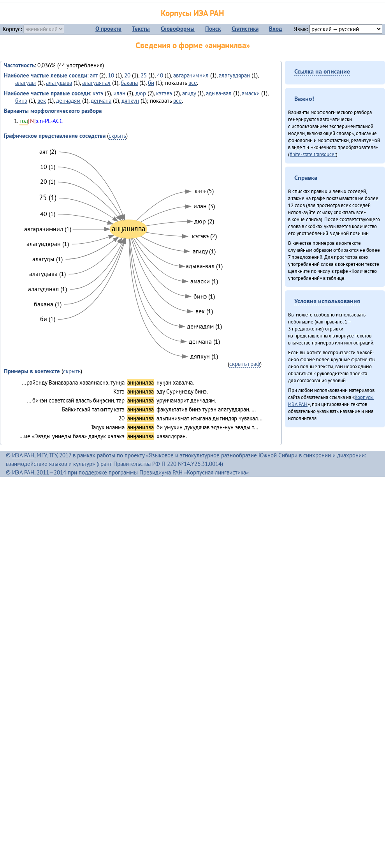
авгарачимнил (191, 75)
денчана (101, 101)
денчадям (68, 101)
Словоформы (178, 29)
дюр (141, 93)
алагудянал (96, 83)
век (42, 101)
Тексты (141, 29)
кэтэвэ (164, 93)
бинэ (21, 101)
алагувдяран (234, 75)
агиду (189, 93)
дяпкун (130, 101)
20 (127, 75)
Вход (276, 29)
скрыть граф (245, 364)
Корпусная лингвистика (216, 472)
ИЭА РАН (23, 455)
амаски (251, 93)
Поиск (213, 29)
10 (111, 75)
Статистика (245, 29)
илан (119, 93)
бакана (129, 83)
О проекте (108, 29)
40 (160, 75)
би (151, 83)
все (193, 83)
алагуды (25, 83)
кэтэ (98, 93)
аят (94, 75)
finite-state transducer (313, 154)
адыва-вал (219, 93)
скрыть (117, 136)
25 (144, 75)
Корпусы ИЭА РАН (192, 13)
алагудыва (59, 83)
